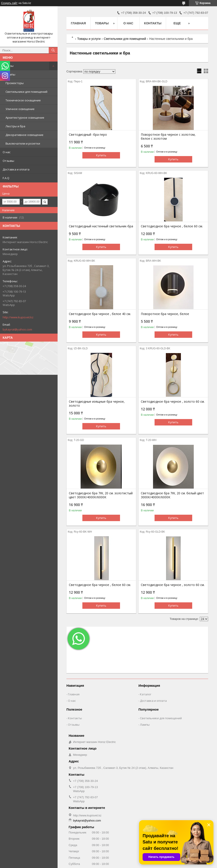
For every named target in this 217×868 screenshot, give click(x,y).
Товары (8, 66)
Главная (78, 23)
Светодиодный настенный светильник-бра (101, 226)
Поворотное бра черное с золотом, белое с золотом (168, 137)
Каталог (146, 694)
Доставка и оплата (16, 169)
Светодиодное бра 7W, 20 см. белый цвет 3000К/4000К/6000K (172, 495)
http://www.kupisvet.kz (18, 317)
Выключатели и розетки (23, 143)
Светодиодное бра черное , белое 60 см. (172, 226)
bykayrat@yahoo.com (17, 329)
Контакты (153, 23)
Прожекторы (15, 83)
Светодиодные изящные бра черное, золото (97, 404)
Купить (101, 155)
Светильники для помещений (26, 92)
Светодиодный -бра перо (88, 135)
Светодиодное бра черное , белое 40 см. (100, 314)
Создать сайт (9, 3)
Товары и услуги (89, 39)
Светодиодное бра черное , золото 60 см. (173, 402)
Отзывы (8, 161)
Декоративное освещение (24, 135)
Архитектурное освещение (25, 118)
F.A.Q (6, 178)
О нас (7, 152)
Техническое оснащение (23, 100)
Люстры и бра (15, 126)
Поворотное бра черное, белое (165, 314)
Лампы (10, 74)
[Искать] (53, 50)
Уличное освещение (20, 109)
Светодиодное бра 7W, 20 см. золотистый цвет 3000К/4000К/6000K (101, 495)
